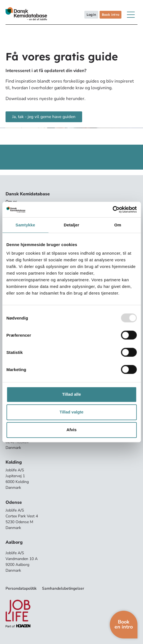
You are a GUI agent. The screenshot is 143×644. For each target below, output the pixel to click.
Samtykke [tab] (25, 225)
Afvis (71, 430)
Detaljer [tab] (72, 225)
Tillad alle (71, 394)
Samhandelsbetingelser (63, 588)
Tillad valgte (71, 412)
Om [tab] (118, 225)
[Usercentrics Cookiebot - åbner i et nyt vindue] (112, 209)
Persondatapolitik (21, 588)
